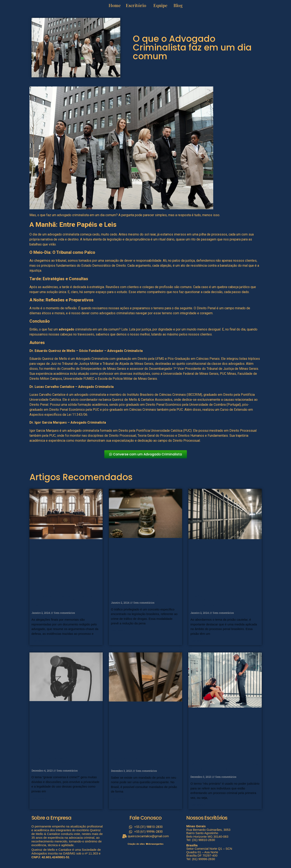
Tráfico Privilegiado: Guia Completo (145, 595)
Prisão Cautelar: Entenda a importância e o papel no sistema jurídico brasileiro (223, 600)
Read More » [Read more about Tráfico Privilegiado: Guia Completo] (118, 631)
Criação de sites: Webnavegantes (145, 844)
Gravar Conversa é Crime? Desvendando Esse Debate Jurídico (66, 760)
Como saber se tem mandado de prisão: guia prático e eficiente (143, 761)
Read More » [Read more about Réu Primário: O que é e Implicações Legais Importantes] (198, 805)
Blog (178, 5)
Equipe (160, 5)
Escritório (136, 5)
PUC (180, 410)
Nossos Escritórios (207, 818)
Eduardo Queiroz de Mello (48, 359)
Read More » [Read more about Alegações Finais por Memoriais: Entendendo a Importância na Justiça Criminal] (39, 641)
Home (115, 5)
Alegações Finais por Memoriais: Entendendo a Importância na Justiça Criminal (63, 600)
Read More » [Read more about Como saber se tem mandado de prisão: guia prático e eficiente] (118, 799)
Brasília (192, 845)
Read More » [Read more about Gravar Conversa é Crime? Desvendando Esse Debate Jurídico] (39, 798)
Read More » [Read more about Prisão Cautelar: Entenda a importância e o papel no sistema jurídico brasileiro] (198, 641)
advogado (66, 329)
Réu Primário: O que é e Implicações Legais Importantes (224, 767)
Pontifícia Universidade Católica (159, 431)
